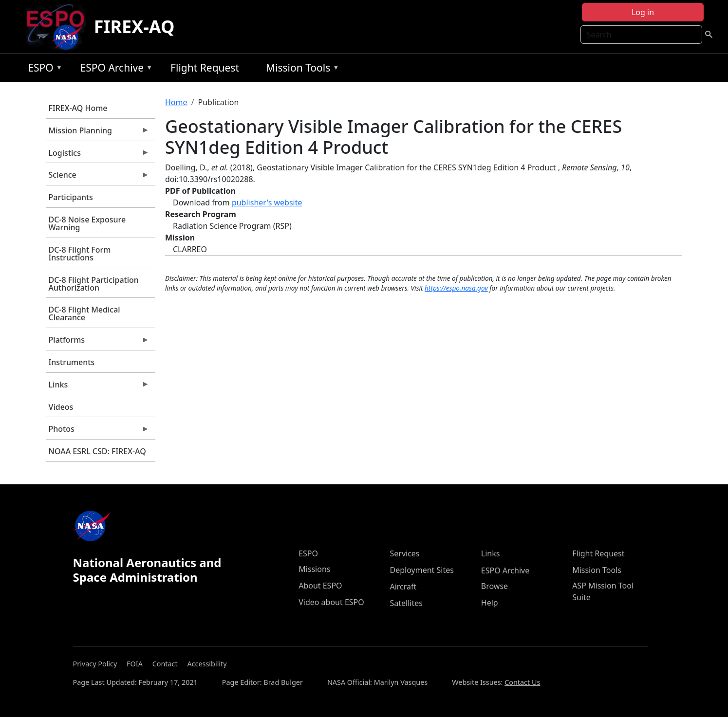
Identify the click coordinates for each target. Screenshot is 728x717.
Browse (495, 586)
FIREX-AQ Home (78, 108)
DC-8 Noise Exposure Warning (87, 223)
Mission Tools (300, 69)
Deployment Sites (421, 570)
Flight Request (205, 68)
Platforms (98, 342)
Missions (314, 569)
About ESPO (320, 586)
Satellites (406, 603)
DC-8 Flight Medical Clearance (84, 313)
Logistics (98, 155)
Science (98, 177)
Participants (71, 197)
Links (98, 387)
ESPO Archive (114, 69)
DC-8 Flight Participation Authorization (94, 284)
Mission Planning (98, 133)
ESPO (43, 69)
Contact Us (522, 682)
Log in (643, 12)
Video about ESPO (331, 602)
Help (490, 603)
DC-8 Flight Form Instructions (80, 254)
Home (176, 102)
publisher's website (267, 202)
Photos (98, 431)
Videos (61, 407)
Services (404, 553)
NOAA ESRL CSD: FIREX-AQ (97, 451)
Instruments (72, 362)
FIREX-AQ (134, 27)
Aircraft (403, 587)
